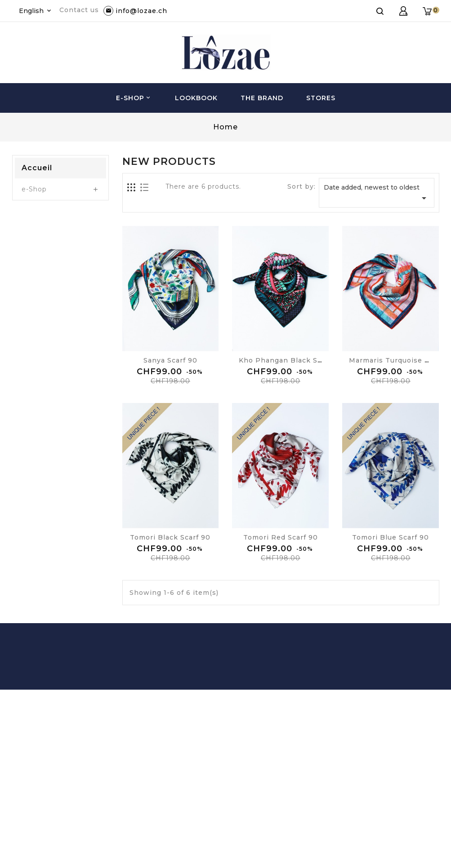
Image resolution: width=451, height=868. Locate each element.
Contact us (79, 10)
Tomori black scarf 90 (170, 537)
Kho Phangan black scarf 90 (291, 360)
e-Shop (134, 98)
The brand (262, 98)
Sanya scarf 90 (170, 360)
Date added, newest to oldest (376, 193)
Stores (321, 98)
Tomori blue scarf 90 (391, 537)
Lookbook (196, 98)
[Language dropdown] (36, 11)
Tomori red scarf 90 (281, 537)
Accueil (37, 168)
